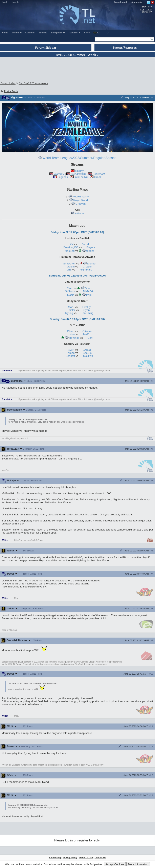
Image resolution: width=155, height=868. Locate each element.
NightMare (86, 270)
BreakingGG (71, 247)
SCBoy (79, 171)
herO (86, 334)
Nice (72, 334)
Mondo (89, 264)
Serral (85, 244)
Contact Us (100, 858)
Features (75, 33)
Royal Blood (78, 200)
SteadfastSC (78, 174)
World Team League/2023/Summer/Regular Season (77, 158)
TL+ (107, 33)
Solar (72, 310)
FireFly (86, 307)
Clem (70, 288)
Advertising (55, 858)
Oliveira (87, 331)
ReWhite (72, 338)
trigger (88, 251)
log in (69, 840)
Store (87, 33)
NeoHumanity (79, 197)
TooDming (87, 313)
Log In (5, 2)
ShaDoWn (69, 264)
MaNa (71, 295)
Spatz (86, 288)
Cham (71, 331)
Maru (71, 307)
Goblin (71, 267)
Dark (90, 338)
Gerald (87, 350)
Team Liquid (120, 2)
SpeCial (87, 353)
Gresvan (78, 204)
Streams (43, 33)
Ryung (69, 313)
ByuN (71, 350)
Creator (87, 267)
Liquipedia (137, 2)
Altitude (77, 213)
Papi (87, 295)
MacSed (70, 251)
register (83, 840)
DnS (69, 270)
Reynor (91, 247)
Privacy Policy (70, 858)
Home (5, 33)
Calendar (30, 33)
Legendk (63, 177)
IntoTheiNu (81, 177)
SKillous (70, 291)
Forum (17, 33)
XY (72, 244)
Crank (98, 177)
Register (16, 2)
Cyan (86, 310)
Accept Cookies (115, 864)
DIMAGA (88, 291)
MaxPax (88, 356)
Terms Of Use (86, 858)
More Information (138, 864)
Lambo (71, 353)
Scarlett (70, 356)
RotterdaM (99, 174)
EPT (97, 33)
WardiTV (59, 174)
